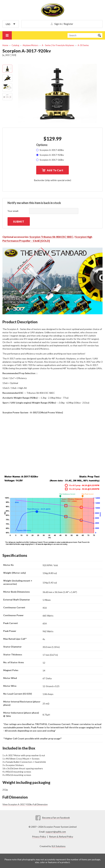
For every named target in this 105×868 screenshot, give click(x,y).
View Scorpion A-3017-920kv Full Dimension (25, 804)
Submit (19, 222)
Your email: (13, 211)
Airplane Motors (30, 45)
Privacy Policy (39, 837)
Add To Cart (55, 170)
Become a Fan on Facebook (56, 818)
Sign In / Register (64, 24)
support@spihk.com (56, 832)
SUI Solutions (59, 846)
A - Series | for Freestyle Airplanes (58, 45)
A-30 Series (83, 45)
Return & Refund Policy (61, 837)
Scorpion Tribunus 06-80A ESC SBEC (51, 237)
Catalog (15, 45)
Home (5, 45)
